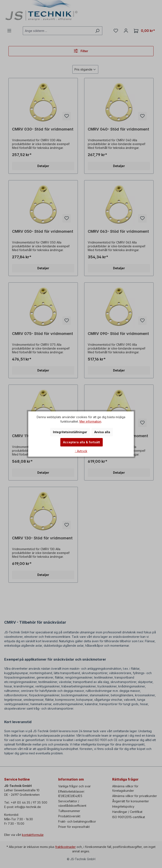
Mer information (90, 421)
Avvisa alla (102, 432)
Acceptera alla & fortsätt (82, 442)
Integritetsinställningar (70, 432)
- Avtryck (81, 451)
